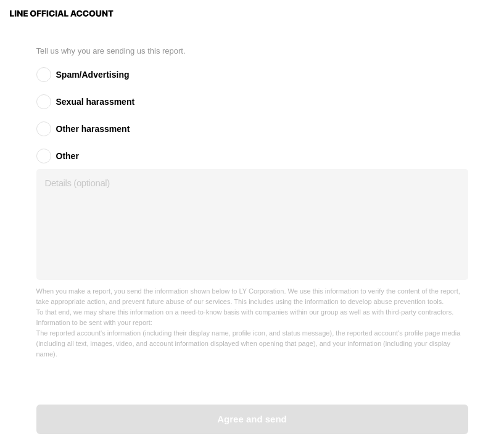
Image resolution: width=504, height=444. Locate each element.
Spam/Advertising (93, 75)
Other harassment (93, 129)
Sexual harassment (96, 102)
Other (68, 156)
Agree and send (252, 419)
